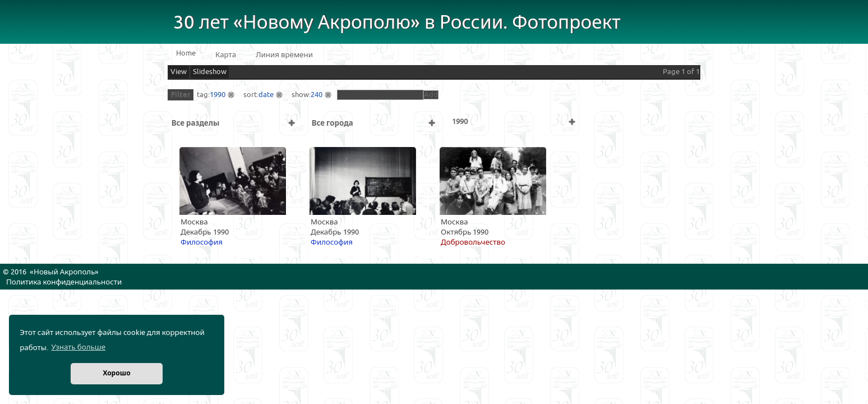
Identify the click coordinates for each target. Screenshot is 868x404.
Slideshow (210, 72)
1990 (218, 95)
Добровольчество (473, 242)
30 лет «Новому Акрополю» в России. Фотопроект (397, 23)
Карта (226, 55)
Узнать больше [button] (78, 347)
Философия (202, 242)
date (266, 95)
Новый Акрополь (64, 272)
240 (317, 95)
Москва (194, 222)
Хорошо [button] (116, 373)
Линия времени (284, 55)
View (179, 72)
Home (186, 53)
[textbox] (380, 95)
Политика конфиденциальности (64, 282)
